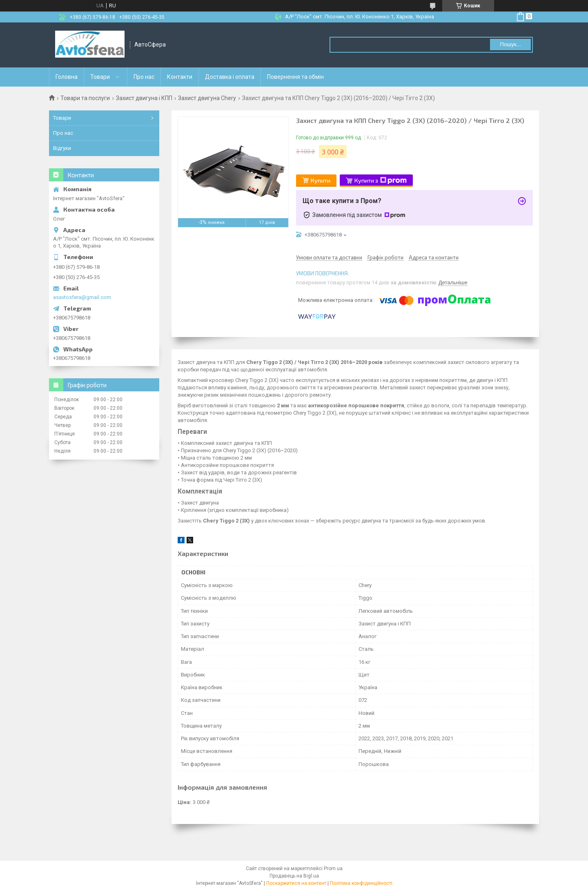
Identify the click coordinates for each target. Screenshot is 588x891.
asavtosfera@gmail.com (82, 297)
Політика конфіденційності (361, 883)
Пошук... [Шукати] (510, 44)
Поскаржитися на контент (296, 883)
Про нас (144, 77)
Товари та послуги (85, 98)
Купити (321, 180)
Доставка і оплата (230, 77)
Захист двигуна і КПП (144, 98)
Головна (67, 77)
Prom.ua (333, 869)
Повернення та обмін (295, 77)
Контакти (180, 77)
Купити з (381, 181)
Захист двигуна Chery (207, 98)
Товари (100, 77)
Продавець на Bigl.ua (294, 876)
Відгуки (62, 148)
